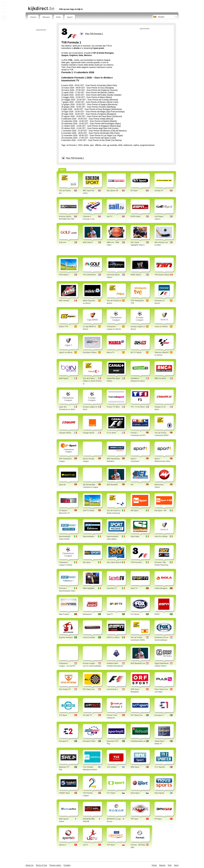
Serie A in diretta (161, 536)
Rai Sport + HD (160, 510)
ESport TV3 (64, 326)
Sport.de (62, 485)
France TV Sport (113, 407)
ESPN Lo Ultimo (113, 637)
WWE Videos (136, 275)
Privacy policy (55, 865)
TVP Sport (111, 845)
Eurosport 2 (64, 741)
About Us (29, 865)
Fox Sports (135, 614)
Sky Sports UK (113, 191)
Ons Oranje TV (65, 689)
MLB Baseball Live (138, 663)
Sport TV (134, 588)
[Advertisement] (65, 3)
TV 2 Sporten (160, 767)
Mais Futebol (64, 614)
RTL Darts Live (89, 689)
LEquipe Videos (65, 433)
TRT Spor (134, 819)
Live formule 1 (112, 689)
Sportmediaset (89, 536)
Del (132, 485)
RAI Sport (135, 510)
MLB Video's (88, 242)
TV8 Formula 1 (137, 562)
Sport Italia (135, 536)
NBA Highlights (89, 588)
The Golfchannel (89, 275)
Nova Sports (159, 793)
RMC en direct (160, 378)
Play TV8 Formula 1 (75, 158)
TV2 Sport (63, 715)
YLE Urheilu (111, 767)
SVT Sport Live (137, 715)
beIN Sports (64, 378)
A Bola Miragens (161, 588)
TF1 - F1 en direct (138, 407)
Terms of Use (41, 865)
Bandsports (87, 614)
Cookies (67, 865)
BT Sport (134, 191)
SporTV (110, 614)
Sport (70, 17)
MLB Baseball (112, 485)
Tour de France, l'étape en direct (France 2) (92, 381)
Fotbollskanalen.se (138, 741)
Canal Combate (89, 637)
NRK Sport (135, 767)
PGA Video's (64, 275)
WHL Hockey (64, 301)
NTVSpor (158, 819)
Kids (58, 17)
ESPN (157, 614)
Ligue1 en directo (66, 352)
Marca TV (111, 352)
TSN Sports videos (162, 275)
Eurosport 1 (159, 715)
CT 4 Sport (111, 793)
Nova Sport (135, 793)
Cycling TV (159, 191)
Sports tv (62, 845)
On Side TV (87, 715)
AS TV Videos (136, 352)
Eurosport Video (89, 741)
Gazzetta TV (112, 588)
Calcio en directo (161, 326)
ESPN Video (136, 216)
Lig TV (85, 845)
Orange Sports (89, 433)
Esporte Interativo (66, 637)
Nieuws (46, 17)
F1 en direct (111, 433)
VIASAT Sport (64, 793)
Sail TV (110, 216)
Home (33, 17)
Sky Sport (87, 562)
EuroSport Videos (90, 352)
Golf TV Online (89, 510)
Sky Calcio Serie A (114, 562)
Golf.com (62, 242)
